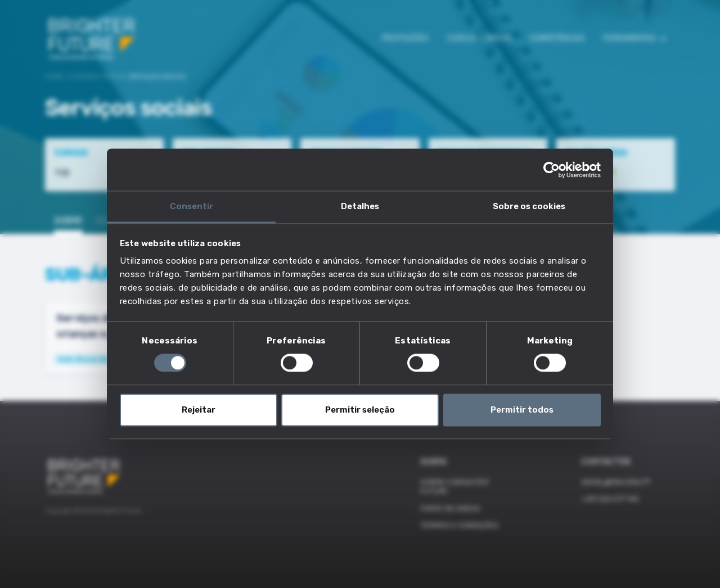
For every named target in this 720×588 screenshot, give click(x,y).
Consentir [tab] (192, 206)
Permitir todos (522, 410)
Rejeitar (199, 410)
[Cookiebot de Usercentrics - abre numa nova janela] (552, 170)
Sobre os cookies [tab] (529, 206)
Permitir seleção (360, 410)
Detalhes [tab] (360, 206)
